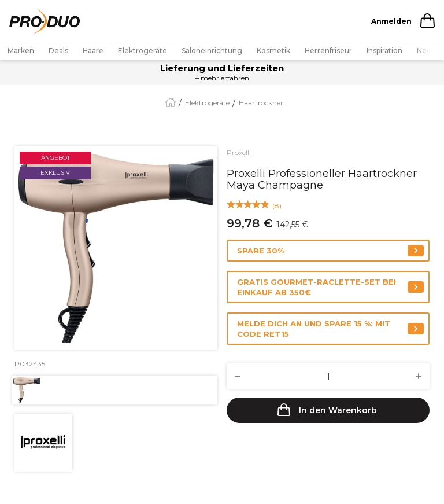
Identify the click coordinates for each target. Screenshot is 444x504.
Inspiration (384, 51)
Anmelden (391, 21)
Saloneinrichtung (212, 51)
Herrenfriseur (328, 51)
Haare (93, 51)
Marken (21, 51)
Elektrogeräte (143, 51)
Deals (58, 51)
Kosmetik (273, 51)
